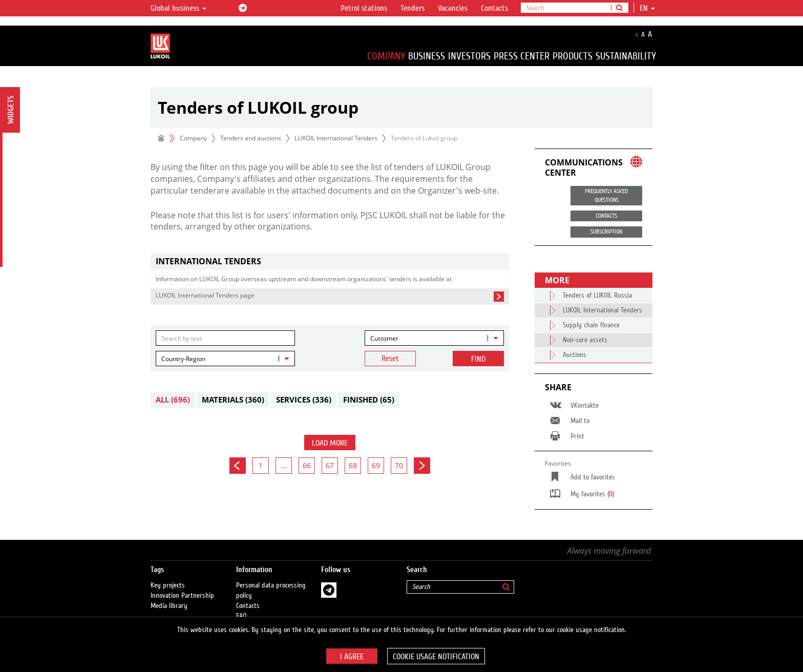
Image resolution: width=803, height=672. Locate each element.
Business (427, 56)
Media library (169, 596)
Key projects (168, 575)
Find (478, 359)
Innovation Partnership (182, 585)
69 (376, 465)
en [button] (647, 8)
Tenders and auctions (251, 138)
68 (353, 465)
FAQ (241, 606)
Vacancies (453, 8)
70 (399, 465)
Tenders (413, 8)
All (173, 400)
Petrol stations (364, 8)
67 (330, 465)
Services (304, 400)
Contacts (494, 8)
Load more (330, 443)
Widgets (11, 110)
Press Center (522, 56)
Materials (233, 400)
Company (386, 56)
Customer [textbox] (384, 338)
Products (573, 56)
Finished (369, 400)
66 (307, 465)
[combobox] (434, 338)
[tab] (330, 261)
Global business (178, 8)
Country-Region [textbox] (183, 359)
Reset (390, 359)
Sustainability (626, 56)
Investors (469, 56)
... (284, 465)
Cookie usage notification (436, 657)
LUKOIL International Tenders (336, 138)
